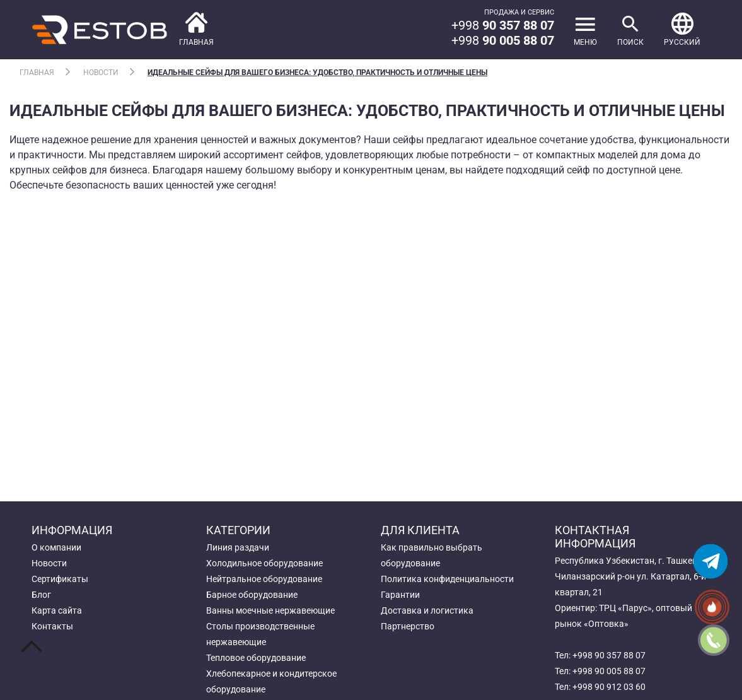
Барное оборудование (252, 595)
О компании (56, 547)
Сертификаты (60, 579)
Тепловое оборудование (256, 658)
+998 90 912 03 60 (609, 687)
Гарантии (400, 595)
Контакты (52, 626)
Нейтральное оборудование (264, 579)
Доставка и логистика (427, 610)
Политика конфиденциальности (447, 579)
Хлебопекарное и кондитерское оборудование (271, 681)
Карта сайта (57, 610)
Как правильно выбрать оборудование (432, 555)
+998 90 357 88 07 (609, 655)
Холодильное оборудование (264, 563)
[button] (682, 30)
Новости (101, 73)
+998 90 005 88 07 (609, 671)
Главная (37, 73)
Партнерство (408, 626)
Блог (41, 595)
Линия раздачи (238, 547)
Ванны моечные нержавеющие (270, 610)
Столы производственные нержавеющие (260, 634)
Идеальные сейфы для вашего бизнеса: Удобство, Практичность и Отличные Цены (317, 73)
